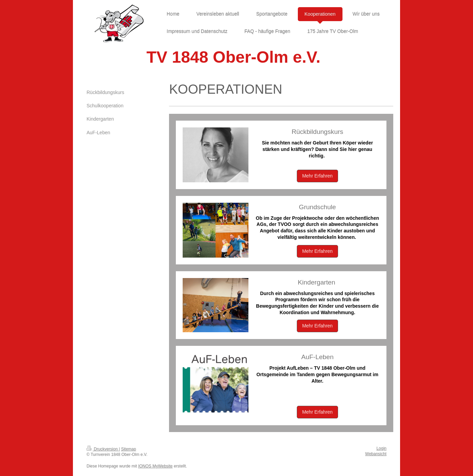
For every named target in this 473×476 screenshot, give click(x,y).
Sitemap (128, 449)
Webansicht (376, 454)
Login (382, 448)
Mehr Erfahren (317, 176)
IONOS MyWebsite (155, 466)
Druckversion (103, 449)
